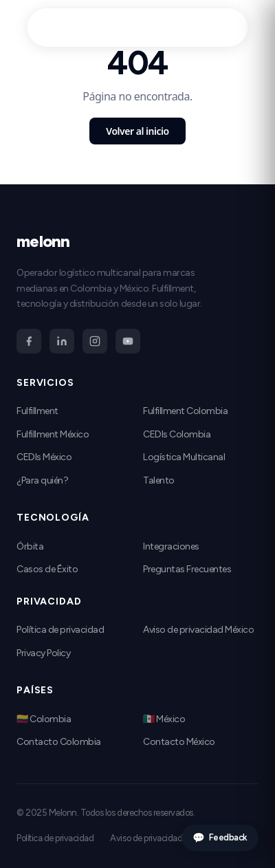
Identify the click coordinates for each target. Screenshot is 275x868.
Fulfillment (37, 411)
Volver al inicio (137, 131)
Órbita (30, 546)
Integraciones (171, 546)
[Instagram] (95, 341)
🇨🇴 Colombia (44, 719)
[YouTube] (128, 341)
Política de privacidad (60, 630)
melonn (68, 27)
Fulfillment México (53, 434)
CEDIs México (44, 457)
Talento (159, 480)
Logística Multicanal (184, 457)
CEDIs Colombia (177, 434)
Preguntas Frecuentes (187, 569)
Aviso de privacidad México (199, 630)
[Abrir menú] (227, 28)
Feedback (220, 838)
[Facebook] (29, 341)
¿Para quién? (42, 480)
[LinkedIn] (62, 341)
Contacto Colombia (59, 742)
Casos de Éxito (47, 569)
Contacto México (179, 742)
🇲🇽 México (164, 719)
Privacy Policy (43, 653)
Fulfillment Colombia (185, 411)
